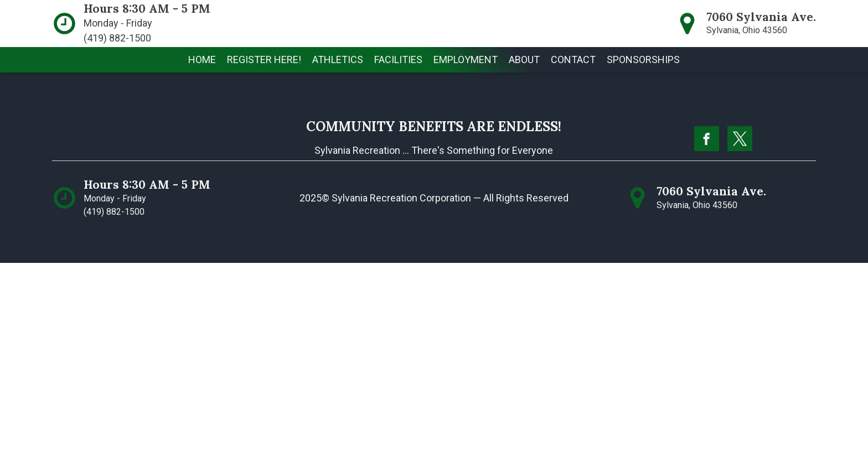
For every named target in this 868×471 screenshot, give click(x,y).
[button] (338, 60)
